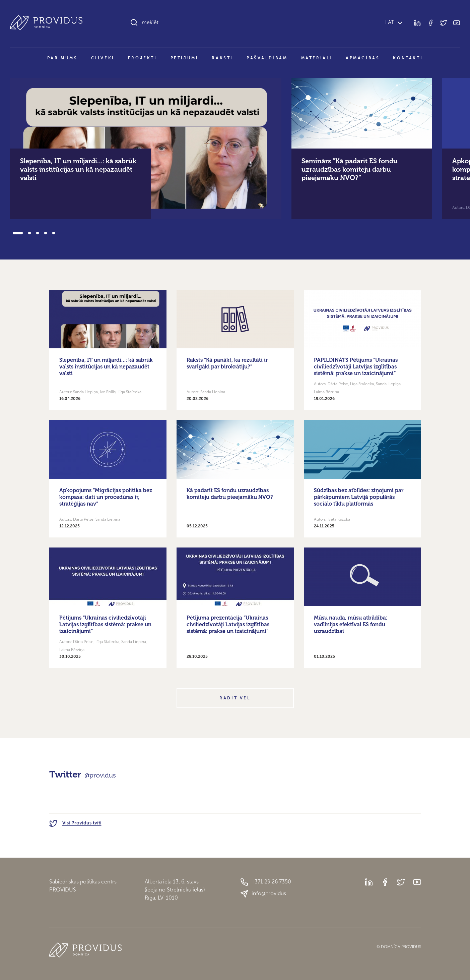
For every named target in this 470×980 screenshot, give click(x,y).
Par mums (62, 58)
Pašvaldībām (267, 58)
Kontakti (408, 58)
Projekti (143, 58)
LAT (389, 22)
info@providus (263, 894)
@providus (100, 775)
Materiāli (317, 58)
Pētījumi (185, 58)
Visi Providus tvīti (75, 823)
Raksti (222, 58)
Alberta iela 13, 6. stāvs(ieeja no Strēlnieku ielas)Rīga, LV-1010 (175, 890)
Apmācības (363, 58)
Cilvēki (103, 58)
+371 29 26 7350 (266, 882)
